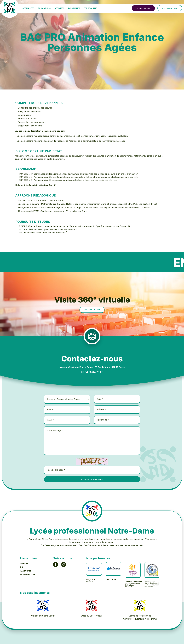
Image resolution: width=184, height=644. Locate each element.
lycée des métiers (92, 310)
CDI (22, 567)
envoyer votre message (92, 479)
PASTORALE (26, 571)
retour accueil (143, 8)
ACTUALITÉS (28, 8)
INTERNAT (25, 563)
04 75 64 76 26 (94, 372)
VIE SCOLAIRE (91, 8)
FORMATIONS (44, 8)
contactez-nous (170, 8)
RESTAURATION (27, 575)
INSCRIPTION (74, 8)
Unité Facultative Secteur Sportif (40, 185)
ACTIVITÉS (59, 8)
